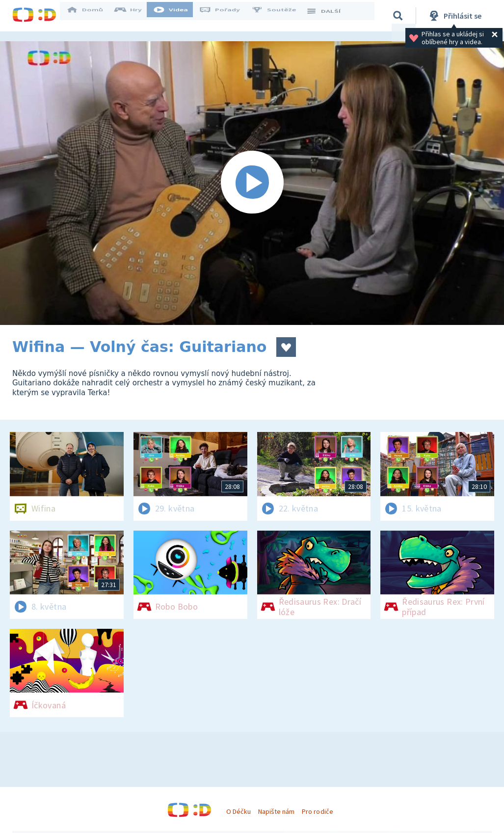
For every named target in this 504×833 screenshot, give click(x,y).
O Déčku (239, 811)
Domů (91, 16)
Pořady (226, 16)
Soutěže (280, 16)
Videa (177, 16)
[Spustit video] (252, 183)
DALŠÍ (330, 16)
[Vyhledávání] (399, 16)
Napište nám (276, 811)
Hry (135, 16)
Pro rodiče (317, 811)
